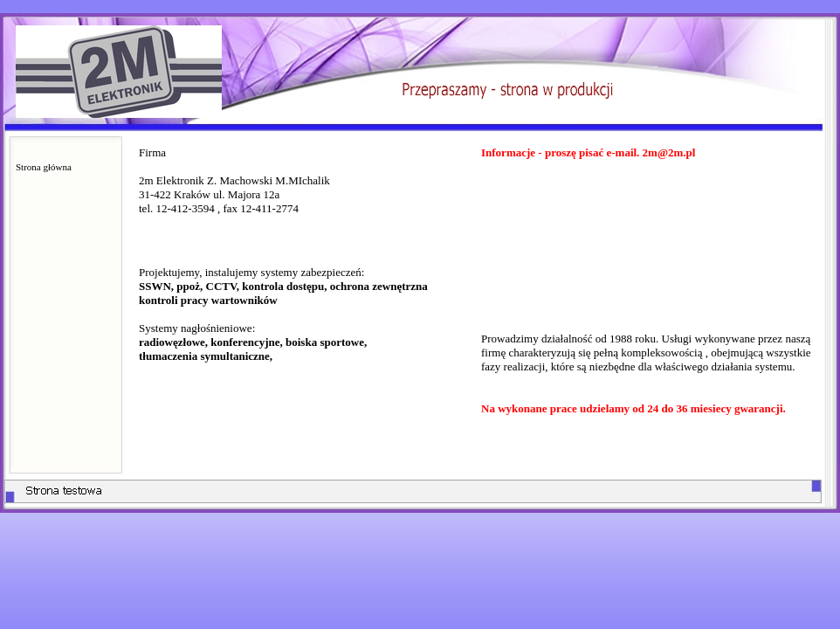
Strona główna (44, 167)
